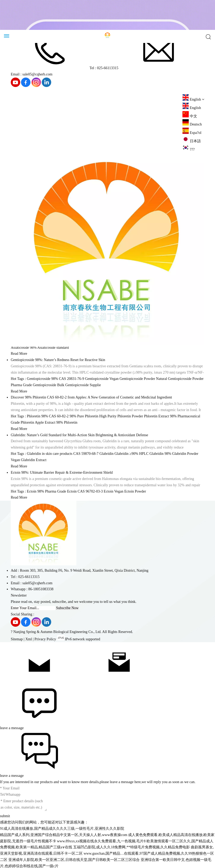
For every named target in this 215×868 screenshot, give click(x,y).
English (192, 108)
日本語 (192, 141)
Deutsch (192, 124)
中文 (190, 116)
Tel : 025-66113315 (65, 68)
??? (188, 149)
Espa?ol (192, 133)
